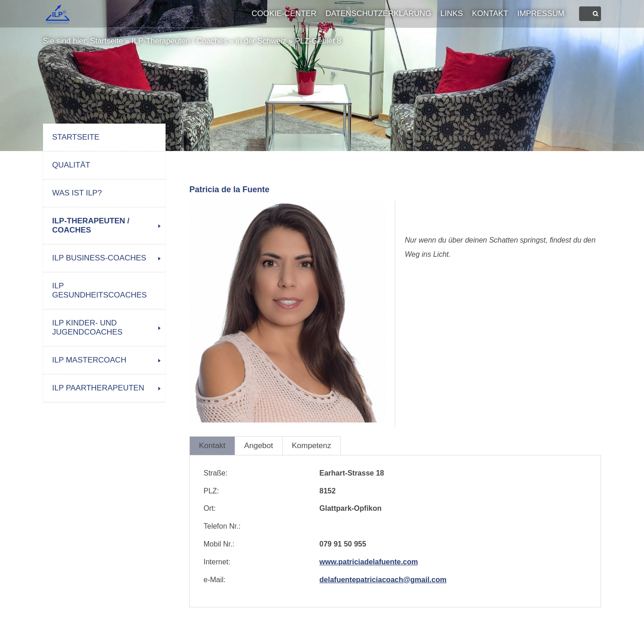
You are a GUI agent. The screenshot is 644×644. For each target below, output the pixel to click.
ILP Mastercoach (89, 360)
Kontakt (490, 14)
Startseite (107, 41)
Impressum (541, 14)
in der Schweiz (261, 41)
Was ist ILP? (77, 193)
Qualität (71, 165)
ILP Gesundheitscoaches (99, 290)
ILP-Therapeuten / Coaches (180, 41)
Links (452, 14)
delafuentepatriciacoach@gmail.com (383, 580)
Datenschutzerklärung (378, 14)
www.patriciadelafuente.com (368, 562)
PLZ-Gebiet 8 (318, 41)
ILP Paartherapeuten (98, 388)
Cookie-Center (284, 14)
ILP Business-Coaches (99, 258)
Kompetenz (311, 446)
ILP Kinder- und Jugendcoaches (87, 327)
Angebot (259, 446)
